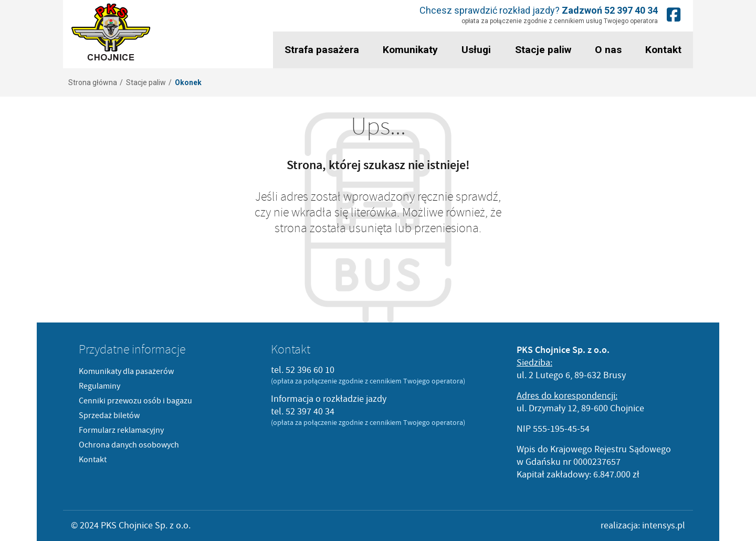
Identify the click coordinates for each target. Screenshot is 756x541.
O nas (606, 50)
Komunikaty (408, 50)
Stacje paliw (542, 50)
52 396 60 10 (310, 370)
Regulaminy (99, 386)
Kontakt (663, 50)
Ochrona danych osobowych (129, 445)
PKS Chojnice (111, 32)
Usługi (474, 50)
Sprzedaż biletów (109, 415)
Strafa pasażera (321, 50)
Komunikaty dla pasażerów (126, 371)
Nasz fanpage (675, 14)
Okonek (188, 82)
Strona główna (93, 82)
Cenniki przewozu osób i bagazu (135, 401)
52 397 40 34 (632, 10)
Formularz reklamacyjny (121, 430)
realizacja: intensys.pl (643, 526)
